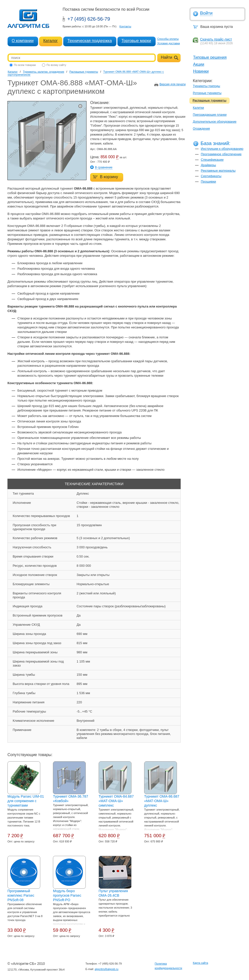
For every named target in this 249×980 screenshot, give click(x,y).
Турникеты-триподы (207, 86)
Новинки (201, 71)
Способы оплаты (168, 39)
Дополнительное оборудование (215, 122)
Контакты (125, 26)
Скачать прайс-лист (216, 39)
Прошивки (208, 181)
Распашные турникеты (209, 101)
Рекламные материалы (218, 171)
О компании (23, 41)
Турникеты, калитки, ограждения (43, 72)
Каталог (50, 41)
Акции (199, 64)
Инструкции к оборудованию (222, 149)
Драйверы (208, 165)
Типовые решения (210, 57)
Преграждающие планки (210, 115)
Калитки (198, 108)
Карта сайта (200, 963)
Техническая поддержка (89, 41)
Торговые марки (136, 41)
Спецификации (212, 160)
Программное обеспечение (221, 154)
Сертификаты (211, 176)
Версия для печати (173, 84)
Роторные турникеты (207, 93)
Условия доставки (169, 43)
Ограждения (201, 129)
